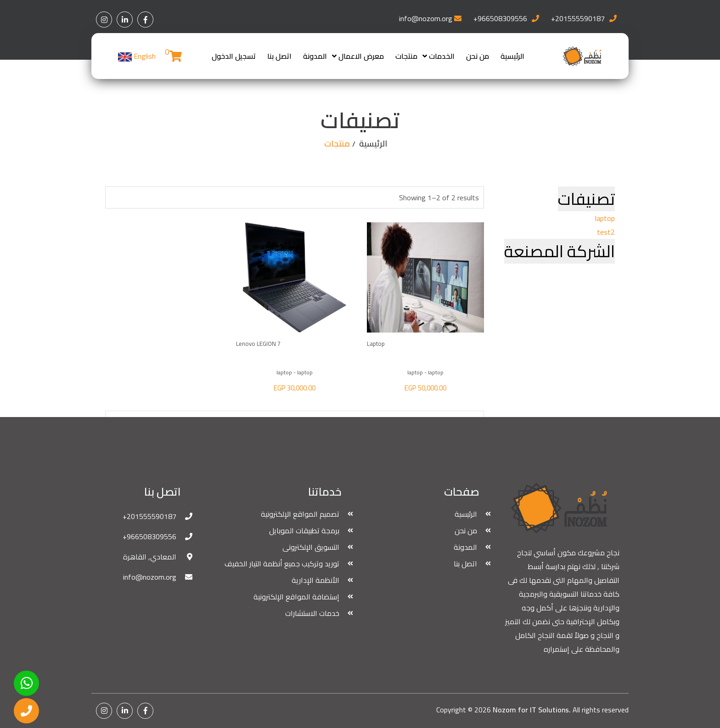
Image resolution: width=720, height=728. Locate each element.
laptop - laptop (425, 372)
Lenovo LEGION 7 (258, 344)
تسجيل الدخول (234, 56)
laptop (605, 218)
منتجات (406, 56)
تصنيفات (586, 199)
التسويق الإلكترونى (311, 547)
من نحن (478, 56)
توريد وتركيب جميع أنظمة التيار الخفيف (282, 564)
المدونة (315, 56)
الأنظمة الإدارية (315, 580)
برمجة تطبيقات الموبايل (304, 530)
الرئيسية (512, 56)
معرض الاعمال (361, 56)
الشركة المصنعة (560, 251)
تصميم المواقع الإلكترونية (300, 514)
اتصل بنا (279, 56)
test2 (606, 232)
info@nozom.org (426, 18)
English (137, 56)
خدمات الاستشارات (312, 613)
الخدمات (442, 56)
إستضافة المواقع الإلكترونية (296, 597)
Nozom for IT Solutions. (532, 710)
